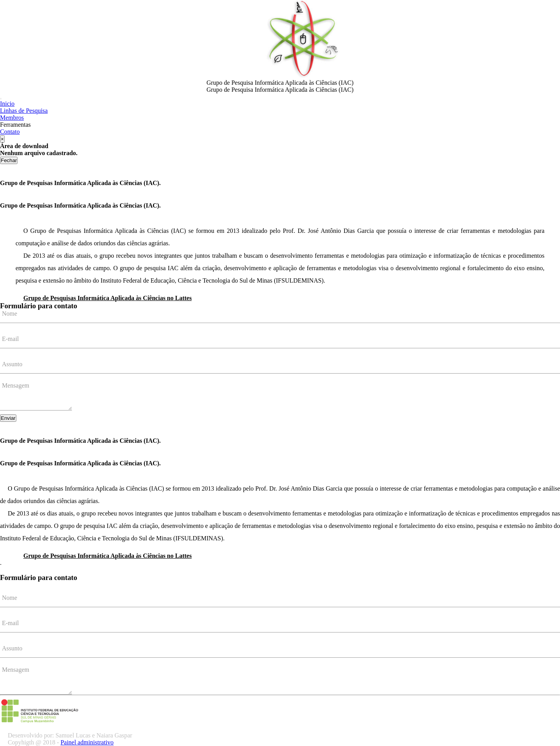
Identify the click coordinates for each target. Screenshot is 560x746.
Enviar (8, 418)
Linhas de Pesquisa (24, 111)
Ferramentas (15, 125)
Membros (12, 118)
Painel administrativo (87, 742)
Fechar (9, 160)
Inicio (7, 104)
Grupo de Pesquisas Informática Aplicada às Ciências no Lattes (108, 298)
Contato (10, 132)
